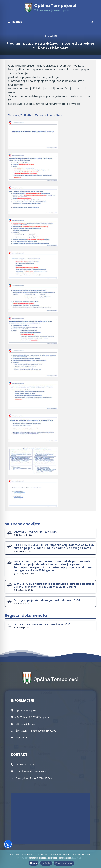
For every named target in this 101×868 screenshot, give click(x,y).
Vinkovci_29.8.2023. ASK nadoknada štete (35, 115)
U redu (34, 863)
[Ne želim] (97, 859)
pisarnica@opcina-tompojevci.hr (33, 771)
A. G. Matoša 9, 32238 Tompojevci (32, 717)
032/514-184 (27, 765)
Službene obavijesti (23, 524)
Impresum (21, 737)
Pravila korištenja (64, 863)
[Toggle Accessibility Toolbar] (8, 844)
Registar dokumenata (26, 616)
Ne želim (46, 863)
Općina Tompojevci (55, 6)
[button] (92, 22)
